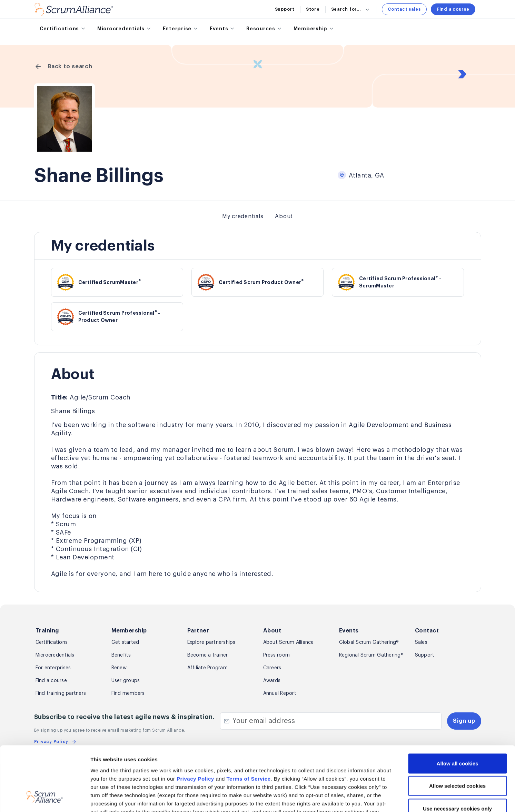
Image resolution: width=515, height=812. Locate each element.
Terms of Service (249, 722)
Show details (366, 798)
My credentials (243, 216)
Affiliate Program (207, 668)
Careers (272, 668)
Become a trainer (208, 655)
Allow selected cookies (457, 729)
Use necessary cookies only (457, 752)
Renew (119, 668)
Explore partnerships (211, 642)
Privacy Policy (195, 722)
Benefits (121, 655)
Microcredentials (55, 655)
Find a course (453, 9)
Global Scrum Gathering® (369, 642)
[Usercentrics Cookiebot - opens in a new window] (45, 799)
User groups (126, 681)
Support (285, 9)
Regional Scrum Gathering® (371, 655)
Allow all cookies (458, 707)
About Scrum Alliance (289, 642)
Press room (277, 655)
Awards (272, 681)
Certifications (52, 642)
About (284, 216)
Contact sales (404, 9)
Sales (421, 642)
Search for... (351, 9)
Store (313, 9)
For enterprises (53, 668)
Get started (125, 642)
